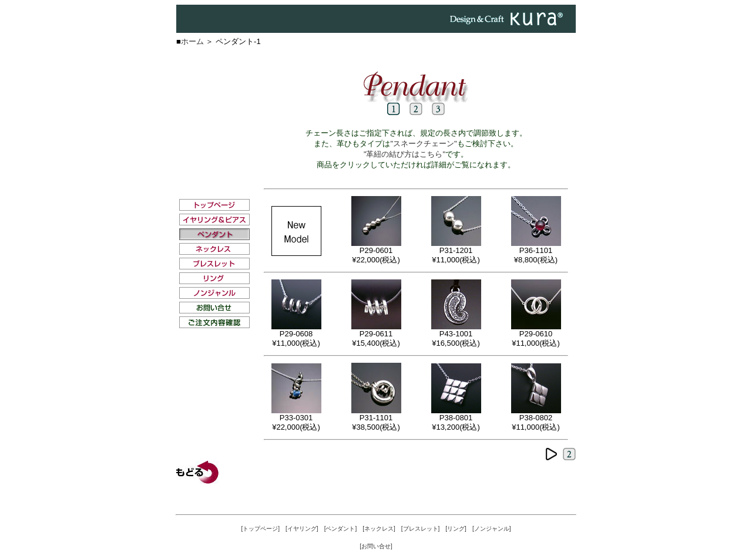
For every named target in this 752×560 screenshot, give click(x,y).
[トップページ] (261, 529)
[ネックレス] (379, 529)
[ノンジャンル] (492, 529)
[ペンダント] (341, 529)
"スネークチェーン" (423, 144)
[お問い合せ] (376, 546)
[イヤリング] (302, 529)
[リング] (456, 529)
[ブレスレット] (421, 529)
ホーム (192, 41)
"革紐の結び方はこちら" (404, 154)
